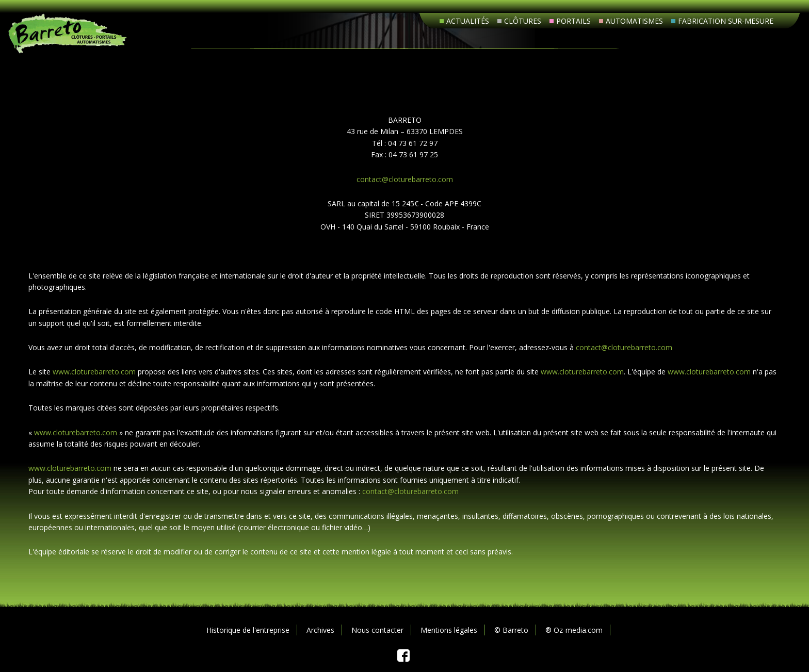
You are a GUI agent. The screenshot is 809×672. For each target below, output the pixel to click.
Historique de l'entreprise (248, 630)
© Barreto (511, 630)
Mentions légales (449, 630)
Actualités (468, 21)
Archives (320, 630)
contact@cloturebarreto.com (405, 179)
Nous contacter (377, 630)
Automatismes (634, 21)
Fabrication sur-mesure (726, 21)
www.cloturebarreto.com (94, 372)
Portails (573, 21)
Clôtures (523, 21)
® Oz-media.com (574, 630)
